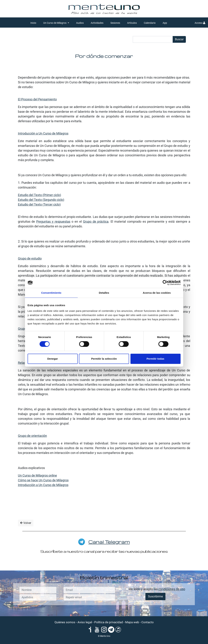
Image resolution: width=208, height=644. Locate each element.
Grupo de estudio (30, 258)
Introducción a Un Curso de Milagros (43, 133)
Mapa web (132, 622)
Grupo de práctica (96, 221)
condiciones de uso (172, 589)
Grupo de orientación (32, 436)
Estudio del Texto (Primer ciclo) (39, 195)
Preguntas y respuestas (53, 221)
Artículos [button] (132, 23)
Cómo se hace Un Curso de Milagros (43, 480)
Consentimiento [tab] (51, 293)
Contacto (148, 622)
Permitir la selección (104, 359)
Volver (26, 523)
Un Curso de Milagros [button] (55, 23)
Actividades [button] (97, 23)
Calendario (150, 23)
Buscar (179, 39)
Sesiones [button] (115, 23)
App (165, 23)
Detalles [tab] (104, 293)
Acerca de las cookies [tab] (157, 293)
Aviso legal (85, 622)
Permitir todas (156, 359)
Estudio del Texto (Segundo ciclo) (41, 200)
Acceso (200, 23)
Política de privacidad (109, 622)
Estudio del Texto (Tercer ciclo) (39, 204)
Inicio (33, 23)
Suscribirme (155, 596)
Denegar (53, 359)
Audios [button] (80, 23)
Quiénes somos (65, 622)
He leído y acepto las (156, 589)
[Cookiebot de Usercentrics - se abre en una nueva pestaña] (165, 283)
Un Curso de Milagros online (37, 475)
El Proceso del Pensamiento (37, 99)
